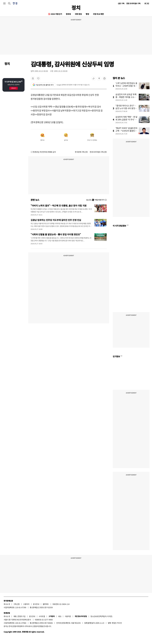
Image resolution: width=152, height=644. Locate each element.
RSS (60, 616)
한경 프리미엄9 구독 (133, 3)
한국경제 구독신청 (81, 152)
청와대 (68, 14)
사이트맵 (42, 616)
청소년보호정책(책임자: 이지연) (101, 616)
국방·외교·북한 (98, 14)
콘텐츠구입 (22, 616)
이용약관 (68, 616)
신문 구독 (121, 3)
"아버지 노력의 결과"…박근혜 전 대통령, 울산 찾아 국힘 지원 (59, 206)
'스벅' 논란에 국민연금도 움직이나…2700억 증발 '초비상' (126, 86)
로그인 (147, 3)
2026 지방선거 (56, 14)
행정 (87, 14)
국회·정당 (78, 14)
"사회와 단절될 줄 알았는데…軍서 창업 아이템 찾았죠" (56, 234)
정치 (76, 8)
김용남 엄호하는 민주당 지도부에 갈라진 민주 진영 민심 (56, 220)
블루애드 (46, 604)
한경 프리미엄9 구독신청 (98, 152)
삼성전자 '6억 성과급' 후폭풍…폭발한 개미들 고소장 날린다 (126, 97)
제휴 (15, 616)
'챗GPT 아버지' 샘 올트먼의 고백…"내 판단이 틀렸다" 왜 (126, 131)
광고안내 (36, 604)
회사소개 (7, 604)
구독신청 (17, 604)
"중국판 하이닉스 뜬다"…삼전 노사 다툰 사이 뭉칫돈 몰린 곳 (126, 108)
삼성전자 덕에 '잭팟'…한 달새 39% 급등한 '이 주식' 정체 (126, 119)
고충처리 (26, 604)
